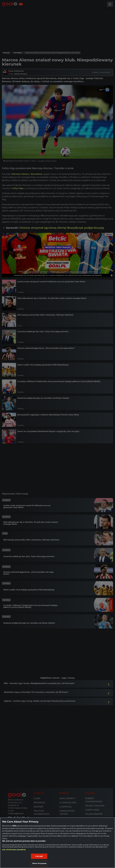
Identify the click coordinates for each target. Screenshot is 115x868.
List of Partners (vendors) (14, 850)
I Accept (39, 856)
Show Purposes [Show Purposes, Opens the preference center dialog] (39, 863)
